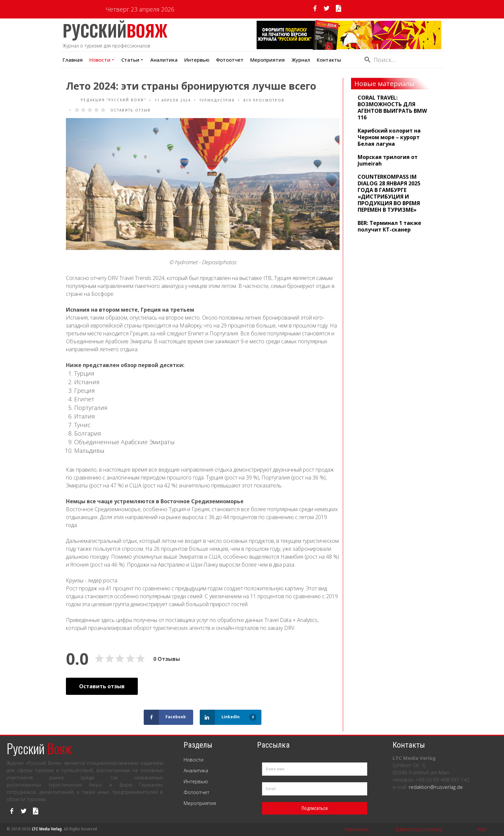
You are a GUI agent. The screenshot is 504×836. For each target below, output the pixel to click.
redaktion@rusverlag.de (436, 787)
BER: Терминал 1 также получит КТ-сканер (389, 226)
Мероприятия (200, 803)
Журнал (301, 60)
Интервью (197, 60)
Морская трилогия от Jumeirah (388, 160)
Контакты (329, 60)
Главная (73, 60)
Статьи (133, 60)
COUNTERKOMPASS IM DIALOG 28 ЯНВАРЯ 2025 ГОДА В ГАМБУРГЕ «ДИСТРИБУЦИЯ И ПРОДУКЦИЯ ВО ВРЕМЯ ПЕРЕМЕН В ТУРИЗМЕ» (389, 193)
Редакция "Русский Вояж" (106, 100)
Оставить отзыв (131, 110)
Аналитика (164, 60)
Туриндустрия (217, 100)
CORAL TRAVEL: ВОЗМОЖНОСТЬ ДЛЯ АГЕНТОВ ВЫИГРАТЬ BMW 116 (392, 108)
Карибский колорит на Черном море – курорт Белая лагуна (389, 137)
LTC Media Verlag (47, 829)
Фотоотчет (230, 60)
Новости (102, 60)
